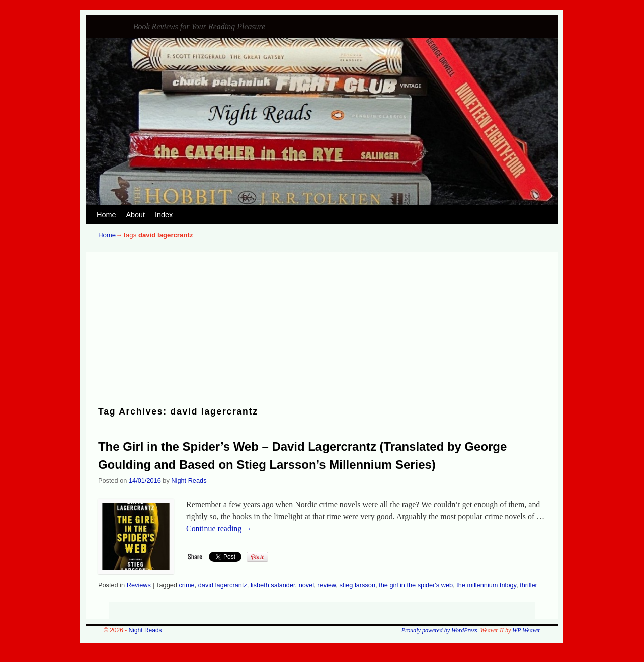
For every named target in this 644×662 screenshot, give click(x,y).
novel (306, 585)
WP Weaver (526, 630)
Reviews (139, 585)
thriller (529, 585)
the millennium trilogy (486, 585)
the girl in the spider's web (416, 585)
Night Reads (120, 20)
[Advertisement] (322, 329)
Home (106, 215)
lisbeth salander (273, 585)
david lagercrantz (223, 585)
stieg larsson (357, 585)
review (327, 585)
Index (164, 215)
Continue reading (219, 528)
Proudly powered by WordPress (439, 630)
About (135, 215)
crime (186, 585)
